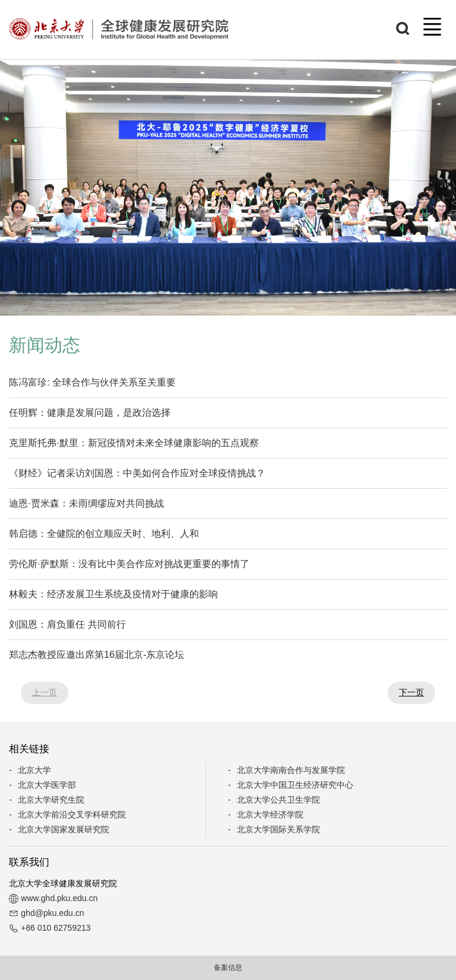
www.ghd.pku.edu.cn (59, 898)
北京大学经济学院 (270, 814)
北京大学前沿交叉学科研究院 (72, 814)
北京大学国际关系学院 (278, 829)
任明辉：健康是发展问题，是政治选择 (90, 413)
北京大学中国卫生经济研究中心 (295, 785)
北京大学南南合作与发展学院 (291, 770)
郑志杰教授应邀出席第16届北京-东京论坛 (96, 655)
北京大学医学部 (47, 785)
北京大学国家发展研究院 (64, 829)
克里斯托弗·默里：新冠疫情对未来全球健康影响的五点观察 (134, 443)
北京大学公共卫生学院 (278, 800)
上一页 (45, 692)
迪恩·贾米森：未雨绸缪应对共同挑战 (86, 503)
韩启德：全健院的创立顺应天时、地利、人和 (104, 534)
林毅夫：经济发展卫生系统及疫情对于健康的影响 (113, 594)
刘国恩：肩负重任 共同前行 (67, 624)
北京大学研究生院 (51, 800)
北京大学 (34, 770)
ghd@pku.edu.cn (52, 913)
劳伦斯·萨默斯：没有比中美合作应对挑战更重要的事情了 (129, 564)
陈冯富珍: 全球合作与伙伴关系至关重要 (92, 382)
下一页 (411, 692)
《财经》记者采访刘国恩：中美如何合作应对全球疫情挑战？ (137, 473)
